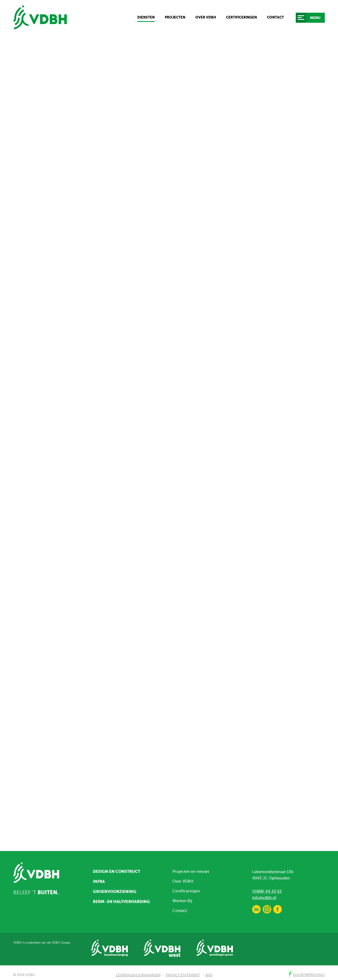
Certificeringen (241, 17)
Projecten (175, 17)
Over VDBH (206, 17)
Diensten (146, 17)
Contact (275, 17)
